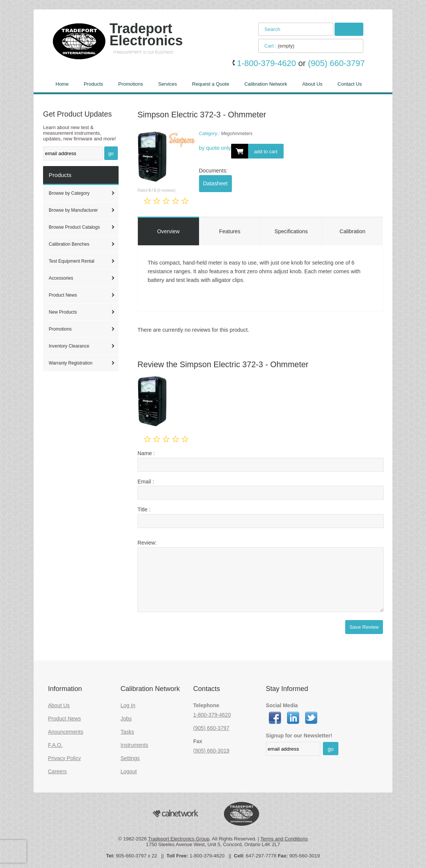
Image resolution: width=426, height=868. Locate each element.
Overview (168, 231)
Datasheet (215, 183)
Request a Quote (211, 84)
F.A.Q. (55, 745)
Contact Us (350, 84)
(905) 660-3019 (211, 751)
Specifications (291, 231)
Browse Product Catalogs (74, 227)
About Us (312, 84)
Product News (63, 295)
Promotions (131, 84)
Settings (130, 758)
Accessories (61, 278)
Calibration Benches (69, 244)
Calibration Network (266, 84)
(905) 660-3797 (211, 728)
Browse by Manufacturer (73, 210)
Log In (128, 705)
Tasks (127, 732)
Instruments (134, 745)
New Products (63, 312)
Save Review (364, 627)
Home (62, 84)
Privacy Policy (64, 758)
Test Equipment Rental (72, 261)
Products (93, 84)
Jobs (126, 719)
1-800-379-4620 (212, 715)
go (111, 153)
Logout (129, 771)
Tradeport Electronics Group (179, 839)
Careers (57, 771)
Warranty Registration (71, 363)
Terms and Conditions (284, 839)
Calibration (352, 231)
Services (168, 84)
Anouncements (66, 732)
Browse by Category (69, 193)
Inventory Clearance (69, 346)
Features (230, 231)
